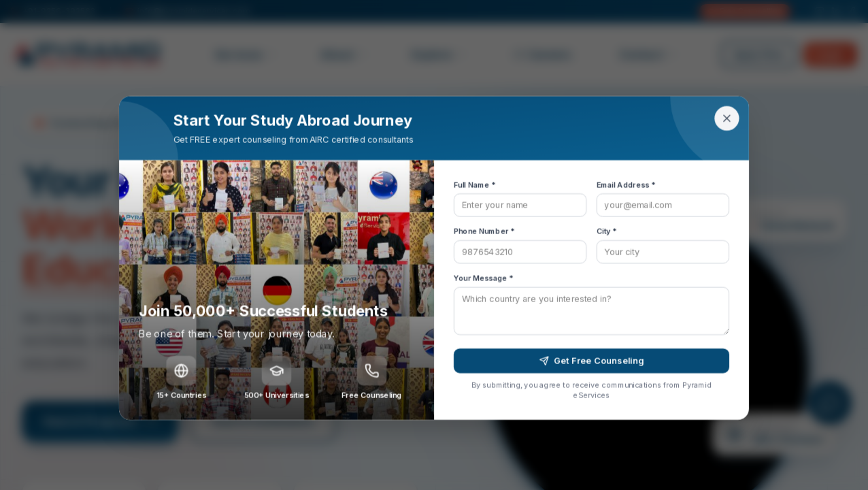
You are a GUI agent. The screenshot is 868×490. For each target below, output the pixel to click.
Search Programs (100, 421)
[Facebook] (852, 12)
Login (830, 54)
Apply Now (759, 54)
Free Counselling (745, 11)
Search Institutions (263, 421)
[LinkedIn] (836, 12)
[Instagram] (820, 12)
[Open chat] (830, 403)
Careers (543, 54)
